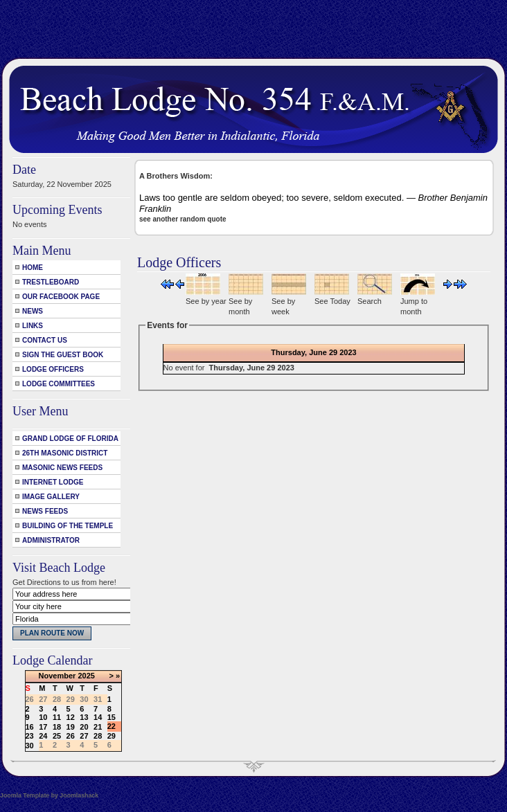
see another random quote (183, 219)
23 (30, 736)
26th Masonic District (65, 453)
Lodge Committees (59, 384)
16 (30, 727)
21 (98, 727)
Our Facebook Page (61, 297)
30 (30, 746)
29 (112, 736)
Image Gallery (51, 497)
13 (84, 717)
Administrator (51, 540)
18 (57, 727)
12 (71, 717)
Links (33, 326)
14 (98, 717)
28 (98, 736)
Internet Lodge (53, 482)
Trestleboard (51, 282)
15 (112, 717)
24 (43, 736)
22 (112, 726)
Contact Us (45, 340)
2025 (86, 676)
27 (84, 736)
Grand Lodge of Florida (70, 439)
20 (84, 727)
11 (57, 717)
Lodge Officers (53, 369)
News (33, 311)
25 (57, 736)
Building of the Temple (68, 526)
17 (43, 727)
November (57, 676)
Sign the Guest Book (63, 355)
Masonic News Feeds (62, 468)
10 (43, 717)
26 (71, 736)
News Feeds (45, 511)
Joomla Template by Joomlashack (49, 795)
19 (71, 727)
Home (33, 268)
